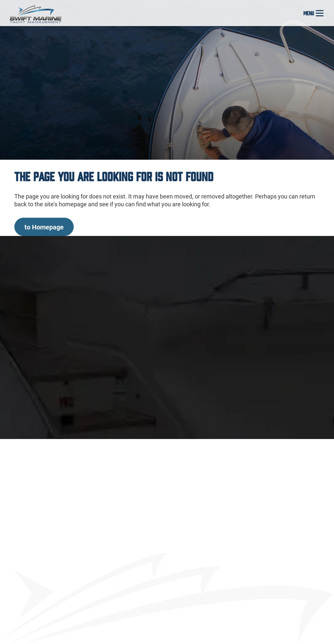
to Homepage (44, 227)
